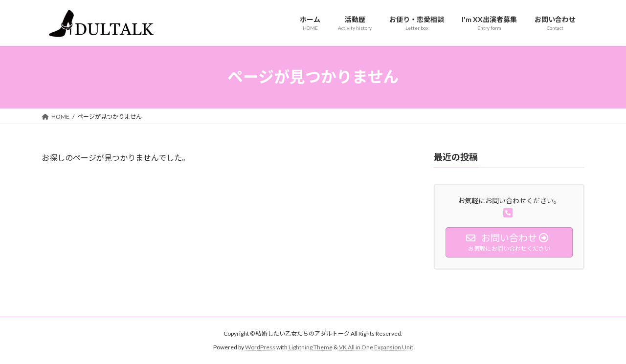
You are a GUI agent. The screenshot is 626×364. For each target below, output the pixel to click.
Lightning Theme (311, 347)
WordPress (260, 347)
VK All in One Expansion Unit (376, 347)
